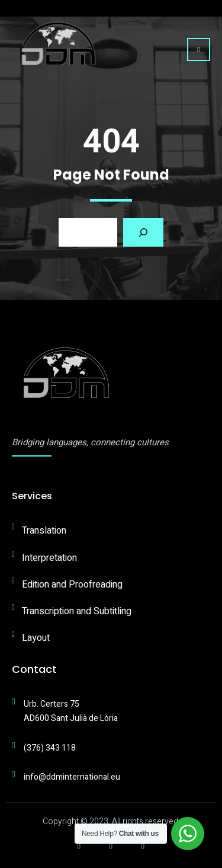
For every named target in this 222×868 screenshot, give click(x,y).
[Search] (143, 232)
